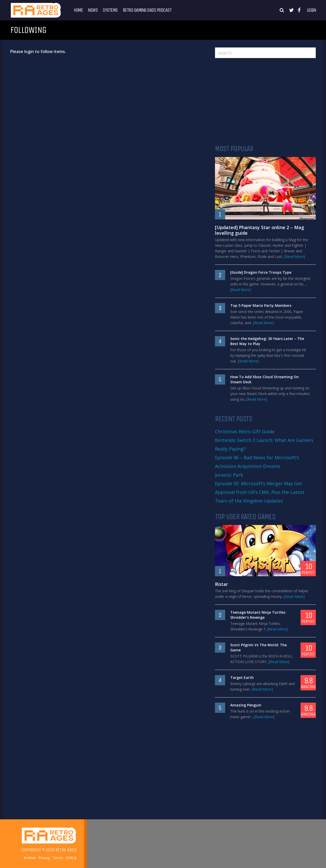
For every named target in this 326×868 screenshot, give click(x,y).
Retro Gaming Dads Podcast (147, 10)
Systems (110, 10)
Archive (30, 858)
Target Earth (242, 678)
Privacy (44, 858)
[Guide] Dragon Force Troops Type (261, 272)
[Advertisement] (265, 101)
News (93, 10)
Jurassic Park (229, 475)
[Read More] (295, 257)
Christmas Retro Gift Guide (245, 431)
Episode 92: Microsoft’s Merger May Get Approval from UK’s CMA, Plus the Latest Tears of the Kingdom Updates (260, 492)
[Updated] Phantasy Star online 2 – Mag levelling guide (260, 230)
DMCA (71, 858)
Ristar (221, 584)
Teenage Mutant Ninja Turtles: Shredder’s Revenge (258, 615)
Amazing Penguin (246, 705)
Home (78, 10)
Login (311, 10)
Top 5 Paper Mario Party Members (261, 305)
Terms (58, 858)
